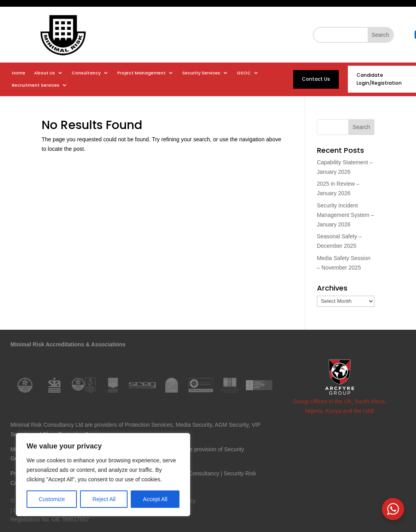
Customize (52, 499)
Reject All (104, 499)
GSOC (244, 73)
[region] (103, 475)
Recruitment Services (36, 85)
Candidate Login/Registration (379, 79)
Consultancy (86, 73)
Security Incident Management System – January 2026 (345, 215)
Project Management (141, 73)
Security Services (201, 73)
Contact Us (316, 79)
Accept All (155, 499)
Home (19, 73)
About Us (45, 73)
